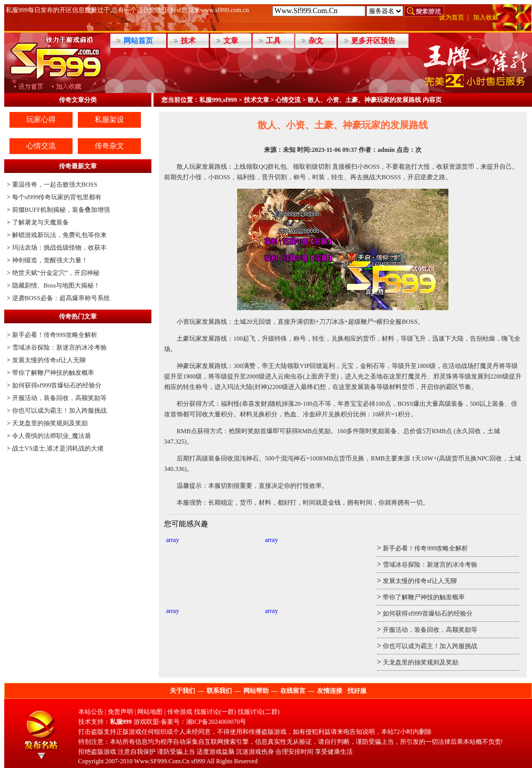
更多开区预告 (373, 41)
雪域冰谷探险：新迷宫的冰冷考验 (59, 347)
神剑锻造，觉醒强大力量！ (50, 260)
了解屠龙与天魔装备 (40, 222)
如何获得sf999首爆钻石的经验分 (57, 385)
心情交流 (41, 146)
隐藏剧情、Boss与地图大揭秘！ (56, 285)
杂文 (316, 41)
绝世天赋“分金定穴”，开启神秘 (56, 273)
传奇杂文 (109, 146)
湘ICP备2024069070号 (216, 722)
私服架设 (109, 120)
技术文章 (257, 100)
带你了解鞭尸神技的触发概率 (53, 373)
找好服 (357, 691)
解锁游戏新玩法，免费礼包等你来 (59, 235)
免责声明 (120, 712)
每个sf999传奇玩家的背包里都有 (57, 197)
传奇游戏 (180, 712)
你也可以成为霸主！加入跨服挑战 (59, 411)
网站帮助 (256, 691)
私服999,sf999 (218, 100)
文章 (231, 41)
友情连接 (330, 691)
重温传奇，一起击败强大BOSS (55, 185)
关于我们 (182, 691)
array (173, 540)
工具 (273, 41)
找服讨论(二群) (259, 712)
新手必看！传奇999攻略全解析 (55, 335)
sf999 (198, 761)
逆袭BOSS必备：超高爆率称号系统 (61, 298)
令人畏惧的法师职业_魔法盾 (52, 436)
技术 (188, 41)
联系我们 (219, 691)
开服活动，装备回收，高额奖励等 (59, 398)
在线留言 (293, 691)
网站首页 (138, 41)
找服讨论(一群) (215, 712)
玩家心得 (41, 120)
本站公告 (91, 712)
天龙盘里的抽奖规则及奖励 (50, 423)
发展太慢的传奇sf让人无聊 (49, 360)
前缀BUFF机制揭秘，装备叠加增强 (61, 210)
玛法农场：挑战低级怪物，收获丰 (59, 248)
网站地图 (150, 712)
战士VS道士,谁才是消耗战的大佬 (58, 448)
